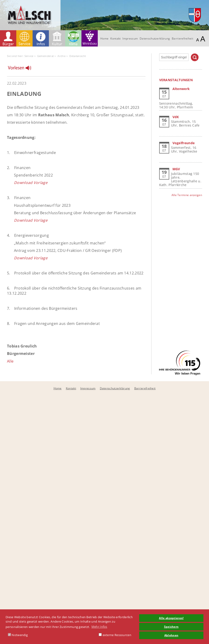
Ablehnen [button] (171, 635)
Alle (10, 361)
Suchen (195, 57)
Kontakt (115, 38)
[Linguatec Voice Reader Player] (22, 69)
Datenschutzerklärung (155, 38)
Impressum (130, 38)
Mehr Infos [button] (99, 627)
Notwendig (18, 635)
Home (104, 38)
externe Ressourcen (115, 635)
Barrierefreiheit (182, 38)
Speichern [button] (171, 627)
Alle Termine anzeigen (187, 195)
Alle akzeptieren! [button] (171, 618)
